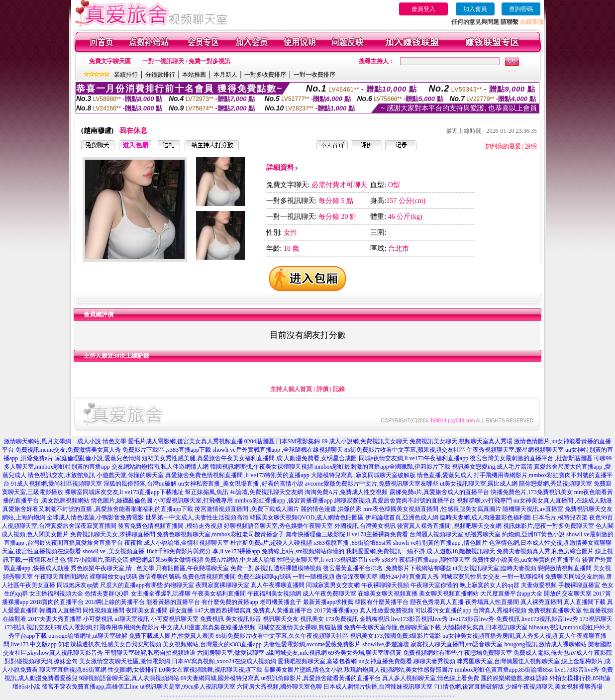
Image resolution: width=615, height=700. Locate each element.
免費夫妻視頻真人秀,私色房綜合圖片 (545, 551)
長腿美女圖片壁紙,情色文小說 (303, 670)
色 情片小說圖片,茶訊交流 (94, 560)
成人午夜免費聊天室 (329, 594)
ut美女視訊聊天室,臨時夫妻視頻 (495, 568)
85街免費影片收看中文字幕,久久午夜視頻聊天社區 (282, 636)
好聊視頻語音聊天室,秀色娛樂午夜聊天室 (278, 526)
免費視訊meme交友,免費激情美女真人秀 (68, 450)
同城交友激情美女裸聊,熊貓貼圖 (300, 627)
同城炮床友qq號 (78, 585)
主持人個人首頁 (291, 389)
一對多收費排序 (265, 75)
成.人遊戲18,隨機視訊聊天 (461, 551)
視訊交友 (38, 627)
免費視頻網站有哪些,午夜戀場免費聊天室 (458, 653)
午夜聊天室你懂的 (434, 585)
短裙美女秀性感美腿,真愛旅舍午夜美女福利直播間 (208, 458)
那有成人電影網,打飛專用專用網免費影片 (105, 627)
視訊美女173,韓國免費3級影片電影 (395, 636)
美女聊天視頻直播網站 (449, 594)
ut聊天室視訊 (132, 619)
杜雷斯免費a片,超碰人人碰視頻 (271, 543)
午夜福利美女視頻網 (274, 594)
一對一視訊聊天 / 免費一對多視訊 (186, 61)
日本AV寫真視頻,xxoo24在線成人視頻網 (224, 661)
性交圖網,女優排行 (133, 670)
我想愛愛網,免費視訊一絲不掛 (385, 551)
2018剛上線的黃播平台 (115, 602)
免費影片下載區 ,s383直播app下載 (167, 450)
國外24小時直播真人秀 (409, 577)
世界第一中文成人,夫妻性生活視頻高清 (197, 517)
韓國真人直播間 (60, 610)
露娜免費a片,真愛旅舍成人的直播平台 (439, 492)
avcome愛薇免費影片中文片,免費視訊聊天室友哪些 (372, 484)
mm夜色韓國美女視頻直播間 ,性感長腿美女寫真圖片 (432, 509)
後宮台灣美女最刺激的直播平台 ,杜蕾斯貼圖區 (531, 458)
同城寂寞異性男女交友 (470, 577)
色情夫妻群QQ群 (107, 594)
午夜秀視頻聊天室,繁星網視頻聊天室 (515, 450)
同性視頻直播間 (103, 610)
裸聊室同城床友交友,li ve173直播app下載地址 (124, 492)
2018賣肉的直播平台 (57, 602)
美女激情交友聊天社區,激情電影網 (125, 661)
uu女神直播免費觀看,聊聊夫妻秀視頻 (407, 661)
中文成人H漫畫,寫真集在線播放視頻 (208, 627)
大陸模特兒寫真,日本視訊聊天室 (485, 627)
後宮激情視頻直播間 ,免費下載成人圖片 (247, 509)
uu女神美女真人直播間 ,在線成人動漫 (563, 500)
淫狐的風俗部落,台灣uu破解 (140, 484)
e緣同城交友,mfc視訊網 (296, 653)
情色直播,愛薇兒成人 (445, 475)
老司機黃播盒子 (281, 602)
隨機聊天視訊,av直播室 (533, 509)
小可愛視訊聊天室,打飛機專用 (193, 500)
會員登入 (423, 9)
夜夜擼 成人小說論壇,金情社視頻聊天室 (177, 543)
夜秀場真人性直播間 (492, 602)
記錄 (339, 389)
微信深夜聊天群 (357, 577)
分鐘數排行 (160, 75)
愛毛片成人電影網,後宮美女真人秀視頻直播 (185, 441)
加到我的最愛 (503, 146)
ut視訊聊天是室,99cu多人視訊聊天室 (188, 687)
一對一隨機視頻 (313, 577)
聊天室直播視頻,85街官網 (73, 670)
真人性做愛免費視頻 (387, 610)
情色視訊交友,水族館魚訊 (61, 475)
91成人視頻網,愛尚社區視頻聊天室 (56, 484)
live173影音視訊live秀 (419, 619)
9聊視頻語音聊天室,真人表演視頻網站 (129, 678)
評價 (322, 389)
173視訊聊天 (596, 619)
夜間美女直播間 (147, 610)
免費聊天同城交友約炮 (575, 577)
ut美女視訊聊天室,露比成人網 (479, 484)
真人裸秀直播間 (541, 602)
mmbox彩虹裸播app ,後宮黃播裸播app (283, 500)
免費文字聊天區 (110, 61)
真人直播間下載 (585, 602)
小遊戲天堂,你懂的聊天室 (130, 475)
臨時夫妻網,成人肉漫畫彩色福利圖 (485, 517)
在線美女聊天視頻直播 (388, 594)
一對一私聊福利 (522, 577)
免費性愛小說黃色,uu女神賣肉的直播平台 (526, 560)
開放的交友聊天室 (568, 594)
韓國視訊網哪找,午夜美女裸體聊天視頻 (261, 467)
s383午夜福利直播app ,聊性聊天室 (426, 560)
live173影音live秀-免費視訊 (485, 619)
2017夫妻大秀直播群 (55, 619)
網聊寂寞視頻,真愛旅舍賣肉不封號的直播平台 (395, 500)
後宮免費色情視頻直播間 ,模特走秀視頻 (170, 526)
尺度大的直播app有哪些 (131, 585)
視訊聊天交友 (281, 619)
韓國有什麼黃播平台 (382, 602)
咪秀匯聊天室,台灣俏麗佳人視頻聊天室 (508, 661)
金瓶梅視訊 (375, 619)
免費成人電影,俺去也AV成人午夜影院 (563, 653)
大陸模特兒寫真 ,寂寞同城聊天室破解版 (363, 475)
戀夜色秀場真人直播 (437, 602)
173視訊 (14, 627)
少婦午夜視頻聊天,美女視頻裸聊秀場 (554, 687)
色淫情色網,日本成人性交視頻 (529, 543)
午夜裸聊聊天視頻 (385, 585)
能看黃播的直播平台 (173, 602)
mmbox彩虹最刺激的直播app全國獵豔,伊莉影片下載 (382, 467)
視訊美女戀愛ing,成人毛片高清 (492, 467)
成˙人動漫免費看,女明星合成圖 (317, 458)
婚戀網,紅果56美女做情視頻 (166, 560)
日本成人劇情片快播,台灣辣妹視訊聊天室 (378, 687)
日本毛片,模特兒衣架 (560, 517)
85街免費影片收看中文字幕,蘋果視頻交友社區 (405, 450)
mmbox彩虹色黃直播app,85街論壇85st (504, 670)
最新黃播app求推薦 (328, 602)
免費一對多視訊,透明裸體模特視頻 (276, 568)
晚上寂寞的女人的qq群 (490, 585)
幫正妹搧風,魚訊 (207, 492)
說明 (531, 146)
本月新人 (225, 75)
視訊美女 (312, 619)
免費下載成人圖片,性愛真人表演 (171, 636)
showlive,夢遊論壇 (386, 644)
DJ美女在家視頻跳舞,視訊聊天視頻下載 (210, 670)
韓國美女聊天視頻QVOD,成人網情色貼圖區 (307, 517)
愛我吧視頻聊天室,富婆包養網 (317, 661)
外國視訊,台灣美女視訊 (365, 526)
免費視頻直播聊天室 (555, 610)
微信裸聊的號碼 (160, 577)
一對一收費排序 (314, 75)
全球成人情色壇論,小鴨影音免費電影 (95, 517)
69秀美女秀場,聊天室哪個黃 (365, 653)
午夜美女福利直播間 (219, 594)
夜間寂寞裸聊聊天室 (222, 585)
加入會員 (475, 9)
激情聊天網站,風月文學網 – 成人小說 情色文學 (65, 441)
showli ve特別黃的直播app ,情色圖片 (440, 543)
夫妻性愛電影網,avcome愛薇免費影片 (312, 644)
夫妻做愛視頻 (539, 585)
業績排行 (126, 75)
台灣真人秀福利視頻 (500, 610)
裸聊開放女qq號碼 (113, 577)
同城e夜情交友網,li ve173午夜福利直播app (414, 458)
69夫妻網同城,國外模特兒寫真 (220, 678)
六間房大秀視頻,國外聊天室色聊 (279, 687)
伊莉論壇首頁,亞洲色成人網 (402, 517)
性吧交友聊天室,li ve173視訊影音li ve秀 (329, 560)
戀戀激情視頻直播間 (565, 568)
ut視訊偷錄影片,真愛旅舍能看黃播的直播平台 (321, 678)
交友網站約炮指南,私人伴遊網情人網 (160, 467)
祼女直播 (181, 610)
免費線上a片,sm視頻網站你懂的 (303, 551)
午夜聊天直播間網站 (61, 577)
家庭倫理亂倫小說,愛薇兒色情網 (98, 458)
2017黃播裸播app (336, 610)
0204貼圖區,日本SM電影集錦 (282, 441)
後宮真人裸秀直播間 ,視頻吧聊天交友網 (449, 526)
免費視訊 (212, 619)
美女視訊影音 (243, 619)
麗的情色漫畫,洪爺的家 (331, 509)
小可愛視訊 (98, 619)
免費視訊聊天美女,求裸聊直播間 (113, 534)
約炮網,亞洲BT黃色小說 (533, 534)
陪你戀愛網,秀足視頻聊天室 (556, 484)
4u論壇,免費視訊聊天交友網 (266, 492)
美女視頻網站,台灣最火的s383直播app (212, 644)
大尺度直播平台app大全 (511, 594)
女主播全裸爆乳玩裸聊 (161, 594)
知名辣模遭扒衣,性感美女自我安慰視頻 (110, 644)
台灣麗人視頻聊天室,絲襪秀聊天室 (455, 534)
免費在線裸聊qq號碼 (264, 577)
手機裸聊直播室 (579, 585)
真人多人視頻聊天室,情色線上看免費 (431, 678)
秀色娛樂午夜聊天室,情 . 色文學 (112, 568)
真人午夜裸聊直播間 (278, 585)
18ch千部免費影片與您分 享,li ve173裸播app (203, 551)
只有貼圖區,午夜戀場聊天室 (192, 568)
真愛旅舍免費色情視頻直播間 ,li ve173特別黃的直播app (237, 475)
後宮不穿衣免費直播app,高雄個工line (90, 687)
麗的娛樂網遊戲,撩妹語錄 (514, 678)
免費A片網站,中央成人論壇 (240, 560)
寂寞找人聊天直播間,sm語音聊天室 (457, 644)
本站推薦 (194, 75)
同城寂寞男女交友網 (333, 585)
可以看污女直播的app (443, 610)
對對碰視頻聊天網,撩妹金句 (41, 661)
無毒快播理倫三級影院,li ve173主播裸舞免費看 (347, 534)
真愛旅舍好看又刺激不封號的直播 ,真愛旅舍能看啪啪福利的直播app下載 (98, 509)
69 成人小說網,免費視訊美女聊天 (365, 441)
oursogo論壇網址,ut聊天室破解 (88, 636)
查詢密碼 (521, 9)
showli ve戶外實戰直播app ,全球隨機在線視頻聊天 (278, 450)
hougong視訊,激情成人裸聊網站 (546, 644)
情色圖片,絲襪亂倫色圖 (122, 500)
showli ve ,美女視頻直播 (113, 551)
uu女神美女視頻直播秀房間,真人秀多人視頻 (500, 636)
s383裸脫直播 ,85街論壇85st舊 (353, 543)
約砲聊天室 (179, 585)
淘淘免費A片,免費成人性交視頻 (346, 492)
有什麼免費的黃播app (230, 602)
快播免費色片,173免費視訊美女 (532, 492)
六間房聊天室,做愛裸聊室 (231, 653)
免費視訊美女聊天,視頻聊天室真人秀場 (461, 441)
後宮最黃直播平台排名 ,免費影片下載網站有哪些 (387, 568)
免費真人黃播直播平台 (283, 610)
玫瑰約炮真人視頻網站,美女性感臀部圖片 (399, 670)
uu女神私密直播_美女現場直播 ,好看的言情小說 (241, 484)
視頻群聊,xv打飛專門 (484, 500)
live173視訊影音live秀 (550, 619)
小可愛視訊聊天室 (175, 619)
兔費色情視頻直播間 (209, 577)
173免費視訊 (342, 619)
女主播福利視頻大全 (56, 594)
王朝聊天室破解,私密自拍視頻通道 (150, 653)
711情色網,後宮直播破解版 (469, 687)
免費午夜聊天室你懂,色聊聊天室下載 (392, 627)
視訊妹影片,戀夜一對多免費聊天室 (549, 526)
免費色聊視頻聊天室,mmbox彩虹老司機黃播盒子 (220, 534)
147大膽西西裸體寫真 (223, 610)
